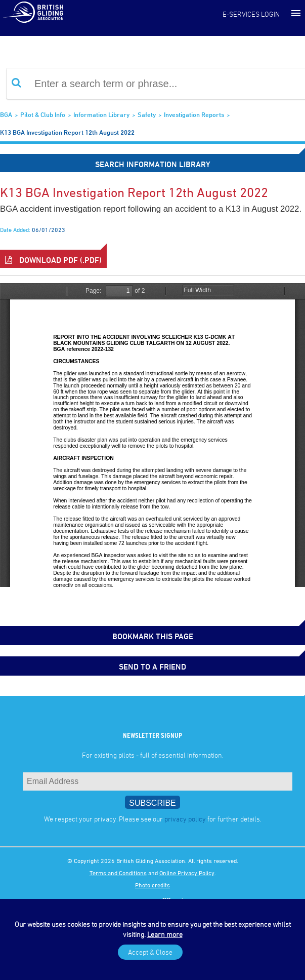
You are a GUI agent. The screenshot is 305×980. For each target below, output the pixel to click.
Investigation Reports (194, 114)
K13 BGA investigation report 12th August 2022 (67, 132)
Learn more (165, 934)
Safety (147, 114)
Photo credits (152, 885)
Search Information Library (153, 164)
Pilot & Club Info (43, 114)
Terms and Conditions (118, 873)
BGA (6, 114)
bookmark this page (153, 636)
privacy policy (185, 819)
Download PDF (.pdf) (53, 260)
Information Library (101, 114)
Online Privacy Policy (187, 873)
